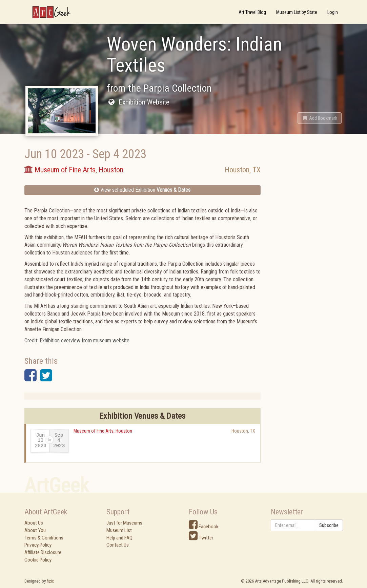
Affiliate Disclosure (43, 552)
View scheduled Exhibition (142, 190)
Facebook (204, 527)
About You (35, 530)
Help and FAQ (119, 538)
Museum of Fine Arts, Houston (103, 431)
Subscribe (329, 525)
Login (333, 12)
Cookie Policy (38, 560)
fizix (50, 581)
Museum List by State (297, 12)
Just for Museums (124, 523)
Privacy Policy (38, 545)
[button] (320, 118)
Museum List (119, 530)
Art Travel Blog (252, 12)
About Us (34, 523)
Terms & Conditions (44, 538)
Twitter (201, 538)
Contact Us (118, 545)
